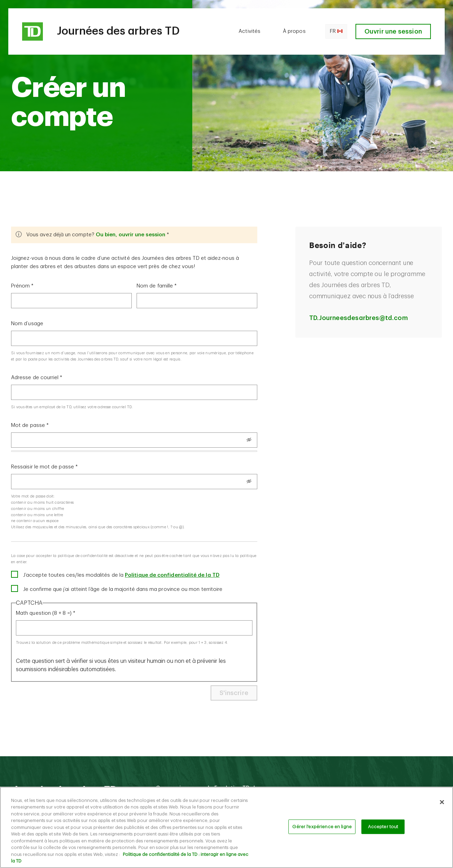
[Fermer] (442, 806)
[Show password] (249, 440)
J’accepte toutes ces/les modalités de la (121, 575)
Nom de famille (155, 286)
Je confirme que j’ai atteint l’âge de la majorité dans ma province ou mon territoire (123, 589)
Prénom (20, 286)
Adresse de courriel (35, 378)
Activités (249, 31)
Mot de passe (28, 425)
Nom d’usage (27, 324)
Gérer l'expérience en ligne (322, 830)
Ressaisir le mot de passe (43, 467)
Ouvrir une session (393, 31)
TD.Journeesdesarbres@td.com (358, 318)
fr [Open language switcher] (336, 31)
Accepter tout (383, 830)
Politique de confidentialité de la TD (172, 575)
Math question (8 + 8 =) (44, 613)
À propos (294, 31)
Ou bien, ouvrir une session (131, 235)
